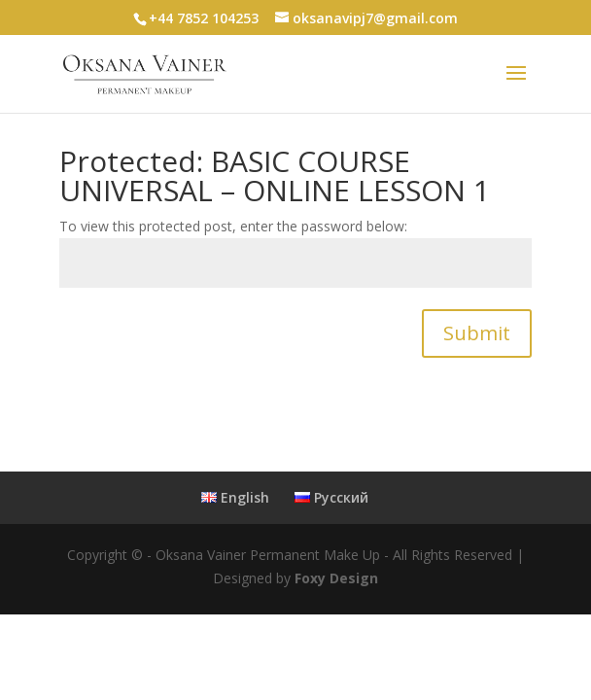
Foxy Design (336, 578)
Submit (477, 333)
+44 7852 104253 (204, 18)
